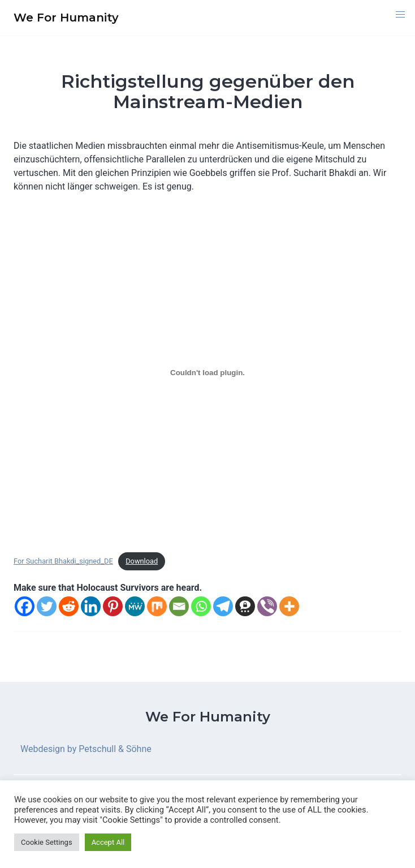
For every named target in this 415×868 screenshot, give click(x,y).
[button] (400, 15)
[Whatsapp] (201, 606)
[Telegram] (223, 606)
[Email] (179, 606)
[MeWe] (135, 606)
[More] (289, 606)
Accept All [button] (108, 842)
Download (142, 561)
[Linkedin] (91, 606)
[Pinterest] (113, 606)
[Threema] (245, 606)
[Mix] (157, 606)
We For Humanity (208, 717)
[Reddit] (69, 606)
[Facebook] (25, 606)
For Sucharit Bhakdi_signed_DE (63, 561)
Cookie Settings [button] (47, 842)
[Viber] (267, 606)
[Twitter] (47, 606)
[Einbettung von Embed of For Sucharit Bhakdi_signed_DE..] (207, 372)
